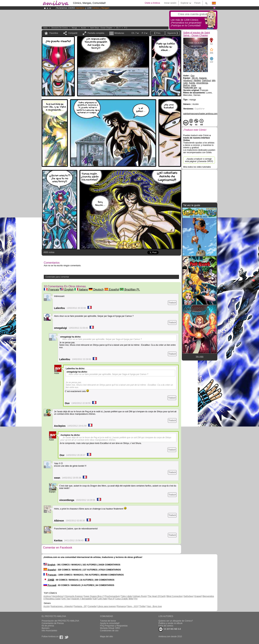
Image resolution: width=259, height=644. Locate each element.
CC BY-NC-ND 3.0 (170, 629)
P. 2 (126, 28)
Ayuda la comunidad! (110, 623)
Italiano (81, 290)
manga (75, 28)
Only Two (66, 599)
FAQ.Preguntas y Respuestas (114, 626)
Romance (121, 606)
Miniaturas (119, 33)
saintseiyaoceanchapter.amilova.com (200, 114)
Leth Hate (102, 599)
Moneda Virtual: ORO (110, 628)
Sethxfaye (188, 596)
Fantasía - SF (80, 606)
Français (51, 290)
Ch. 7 (118, 28)
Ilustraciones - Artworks (62, 606)
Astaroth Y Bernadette (82, 599)
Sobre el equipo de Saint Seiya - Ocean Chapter (197, 34)
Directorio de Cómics (60, 28)
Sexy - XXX (133, 606)
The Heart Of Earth (157, 596)
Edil (95, 599)
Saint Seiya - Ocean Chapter (101, 28)
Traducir (172, 303)
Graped (198, 596)
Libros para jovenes (107, 606)
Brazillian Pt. (130, 290)
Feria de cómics (166, 626)
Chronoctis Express (74, 596)
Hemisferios (58, 596)
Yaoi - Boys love (154, 606)
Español (112, 290)
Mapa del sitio (106, 637)
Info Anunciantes (49, 631)
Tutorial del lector (108, 621)
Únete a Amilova (152, 3)
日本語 (49, 580)
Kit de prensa (48, 626)
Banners (46, 628)
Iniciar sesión (170, 3)
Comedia (92, 606)
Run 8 (111, 599)
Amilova (47, 596)
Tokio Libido (126, 596)
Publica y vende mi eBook (170, 623)
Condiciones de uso (109, 631)
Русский (50, 585)
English (67, 290)
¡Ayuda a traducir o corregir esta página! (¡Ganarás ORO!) (199, 160)
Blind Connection (175, 596)
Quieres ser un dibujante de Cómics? (176, 621)
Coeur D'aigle (122, 599)
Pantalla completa (96, 33)
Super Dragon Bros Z (94, 596)
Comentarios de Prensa (53, 623)
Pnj (136, 599)
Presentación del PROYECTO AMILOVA (60, 621)
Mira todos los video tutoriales (197, 167)
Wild (131, 599)
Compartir (73, 33)
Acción (83, 28)
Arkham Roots (140, 596)
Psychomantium (112, 596)
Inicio (45, 28)
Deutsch (96, 290)
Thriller (142, 606)
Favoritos (54, 33)
